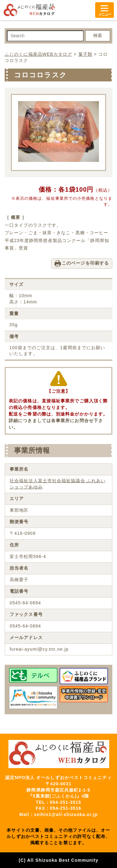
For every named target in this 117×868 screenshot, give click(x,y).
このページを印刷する (85, 263)
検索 (98, 35)
